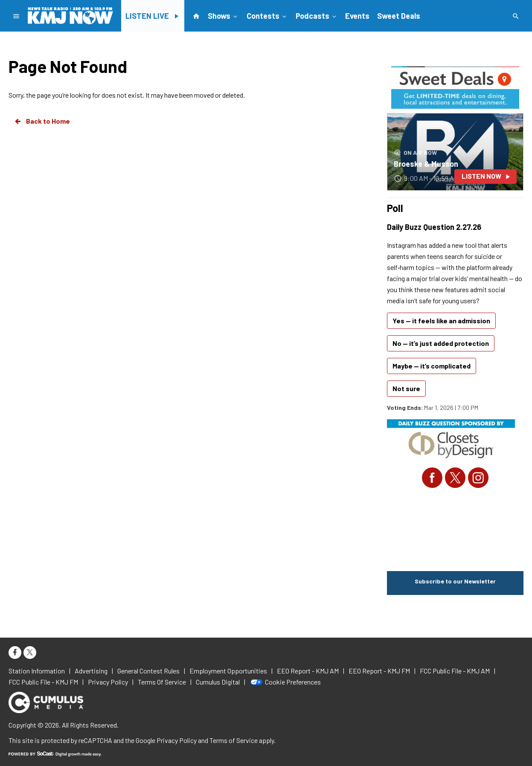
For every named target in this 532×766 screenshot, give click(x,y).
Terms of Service (234, 740)
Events (357, 16)
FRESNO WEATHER (455, 528)
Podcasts (317, 15)
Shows (223, 15)
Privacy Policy (177, 740)
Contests (267, 15)
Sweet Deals (399, 16)
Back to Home (42, 121)
